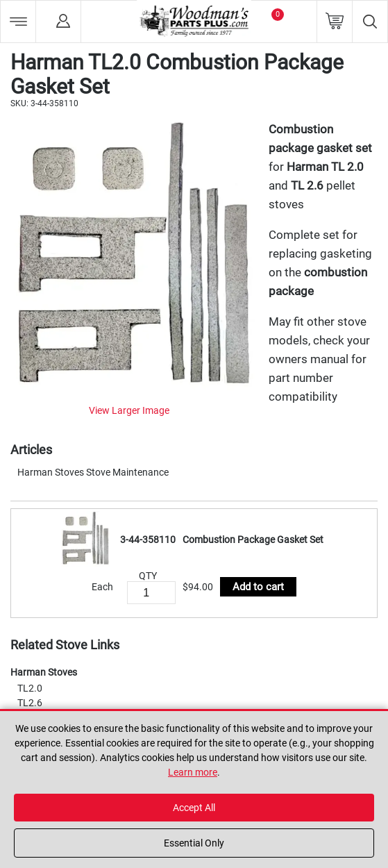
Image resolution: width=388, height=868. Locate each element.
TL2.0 (30, 688)
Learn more (193, 772)
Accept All (194, 808)
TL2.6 (30, 703)
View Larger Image (129, 410)
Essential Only (194, 843)
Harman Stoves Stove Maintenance (93, 472)
